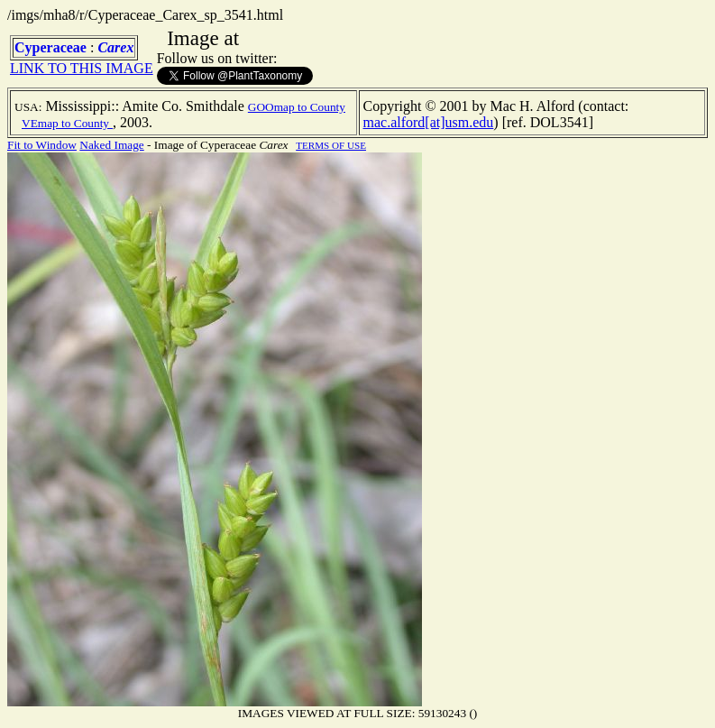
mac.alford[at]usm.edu (429, 122)
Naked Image (111, 145)
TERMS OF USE (331, 145)
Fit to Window (42, 145)
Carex (115, 47)
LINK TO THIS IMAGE (82, 68)
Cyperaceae (50, 47)
